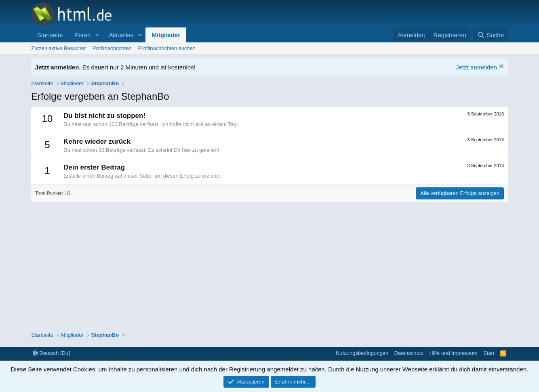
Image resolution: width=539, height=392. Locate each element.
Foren (83, 35)
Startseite (50, 35)
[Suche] (491, 35)
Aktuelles (121, 35)
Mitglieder (166, 35)
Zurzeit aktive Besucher (59, 48)
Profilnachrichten (112, 48)
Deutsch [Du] (51, 353)
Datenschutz (409, 353)
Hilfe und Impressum (453, 353)
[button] (97, 35)
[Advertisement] (269, 262)
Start (489, 353)
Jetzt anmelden (476, 67)
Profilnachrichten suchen (167, 48)
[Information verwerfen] (500, 67)
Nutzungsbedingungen (362, 353)
